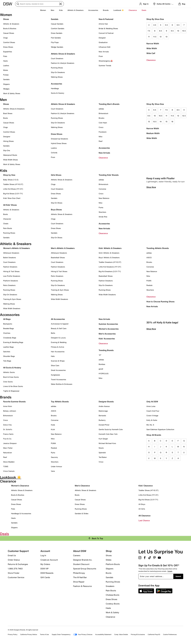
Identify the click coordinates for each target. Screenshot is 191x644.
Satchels (7, 352)
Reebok (149, 285)
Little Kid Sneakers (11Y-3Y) (110, 267)
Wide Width (152, 48)
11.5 (155, 37)
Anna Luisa (151, 406)
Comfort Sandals (58, 28)
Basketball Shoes (58, 257)
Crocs (101, 127)
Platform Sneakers (11, 281)
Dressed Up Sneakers (59, 139)
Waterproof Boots (10, 155)
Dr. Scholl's (8, 429)
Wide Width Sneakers (12, 308)
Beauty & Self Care (59, 328)
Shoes (6, 19)
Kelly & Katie (152, 420)
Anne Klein (8, 406)
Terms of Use (44, 634)
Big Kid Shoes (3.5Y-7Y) (13, 194)
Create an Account (49, 560)
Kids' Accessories (107, 339)
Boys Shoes (56, 210)
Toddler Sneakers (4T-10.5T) (110, 262)
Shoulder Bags (9, 356)
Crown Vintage (152, 416)
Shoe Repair (79, 582)
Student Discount (81, 564)
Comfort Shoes (9, 42)
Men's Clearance (82, 486)
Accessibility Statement (103, 634)
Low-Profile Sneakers (12, 276)
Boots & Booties (10, 28)
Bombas (102, 364)
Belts (53, 333)
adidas (101, 109)
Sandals (6, 79)
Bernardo (102, 416)
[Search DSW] (39, 4)
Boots (5, 118)
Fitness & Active (57, 347)
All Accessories (58, 319)
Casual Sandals (57, 24)
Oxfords (54, 153)
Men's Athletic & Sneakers (63, 248)
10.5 (184, 31)
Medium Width (153, 133)
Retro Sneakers (9, 285)
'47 (100, 355)
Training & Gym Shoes (12, 299)
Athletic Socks (9, 372)
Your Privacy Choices (83, 634)
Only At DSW (152, 402)
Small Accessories (58, 370)
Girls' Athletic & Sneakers (109, 253)
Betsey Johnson (10, 411)
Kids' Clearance (146, 486)
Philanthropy (79, 573)
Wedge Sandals (57, 47)
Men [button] (53, 10)
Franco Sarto (8, 434)
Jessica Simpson (10, 443)
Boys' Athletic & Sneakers (109, 257)
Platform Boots (113, 564)
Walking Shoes (57, 77)
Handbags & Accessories (21, 513)
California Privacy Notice (29, 634)
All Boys (142, 504)
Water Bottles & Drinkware (62, 384)
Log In (43, 555)
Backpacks (8, 324)
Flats (5, 56)
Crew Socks (8, 382)
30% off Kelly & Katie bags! (162, 372)
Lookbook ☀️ (119, 10)
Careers (77, 555)
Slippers (6, 84)
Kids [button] (61, 10)
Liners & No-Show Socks (13, 386)
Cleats (6, 223)
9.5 (172, 31)
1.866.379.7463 (15, 569)
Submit (178, 576)
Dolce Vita (7, 425)
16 (172, 122)
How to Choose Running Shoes (160, 302)
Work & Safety (112, 612)
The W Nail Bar (80, 577)
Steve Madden (9, 462)
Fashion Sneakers (10, 267)
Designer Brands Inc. (83, 560)
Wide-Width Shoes (10, 160)
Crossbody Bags (10, 338)
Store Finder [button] (14, 573)
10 (178, 31)
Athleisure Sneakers (11, 253)
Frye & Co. (7, 439)
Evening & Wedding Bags (13, 342)
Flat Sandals (56, 38)
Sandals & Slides (82, 513)
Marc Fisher (8, 448)
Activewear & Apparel (60, 324)
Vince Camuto (9, 471)
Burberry (102, 420)
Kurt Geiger (103, 439)
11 (149, 37)
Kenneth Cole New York (108, 434)
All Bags (7, 319)
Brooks (101, 118)
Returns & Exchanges (18, 564)
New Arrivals (104, 52)
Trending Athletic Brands (158, 248)
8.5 (161, 31)
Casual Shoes (9, 33)
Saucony (54, 457)
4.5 (155, 25)
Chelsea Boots (112, 595)
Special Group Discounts (85, 569)
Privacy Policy (13, 634)
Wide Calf (151, 53)
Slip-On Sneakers (58, 72)
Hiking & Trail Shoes (11, 271)
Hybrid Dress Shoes (59, 143)
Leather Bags (8, 347)
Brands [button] (106, 10)
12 (161, 37)
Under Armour (56, 466)
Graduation (103, 42)
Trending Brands (106, 350)
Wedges (6, 89)
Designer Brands (106, 402)
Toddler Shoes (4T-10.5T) (13, 184)
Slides (109, 560)
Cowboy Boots (113, 604)
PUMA (149, 281)
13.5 (155, 122)
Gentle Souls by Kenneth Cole (111, 429)
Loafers (6, 65)
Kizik (53, 429)
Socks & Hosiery (58, 93)
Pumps (6, 75)
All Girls (142, 509)
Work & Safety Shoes (12, 93)
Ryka (53, 453)
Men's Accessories (107, 334)
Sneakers (110, 586)
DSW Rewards (47, 573)
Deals (144, 10)
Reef (101, 141)
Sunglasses (55, 375)
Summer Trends (105, 65)
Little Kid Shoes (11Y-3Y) (13, 189)
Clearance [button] (133, 10)
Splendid (102, 453)
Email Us (12, 555)
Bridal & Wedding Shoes (108, 28)
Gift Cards (45, 577)
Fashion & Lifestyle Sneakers (63, 63)
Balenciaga (103, 411)
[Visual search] (61, 4)
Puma (101, 207)
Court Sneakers (57, 58)
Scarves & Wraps (58, 361)
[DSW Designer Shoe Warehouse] (8, 4)
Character (7, 219)
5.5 (166, 25)
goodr (101, 369)
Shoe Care (55, 365)
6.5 (178, 25)
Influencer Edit (105, 47)
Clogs (5, 38)
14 (161, 122)
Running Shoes (57, 68)
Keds (53, 425)
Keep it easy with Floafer (160, 228)
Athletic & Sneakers (11, 24)
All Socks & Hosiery (12, 368)
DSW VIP (44, 569)
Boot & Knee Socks (11, 377)
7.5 (149, 31)
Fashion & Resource (82, 586)
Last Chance (144, 520)
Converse (102, 189)
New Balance (104, 198)
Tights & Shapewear (11, 391)
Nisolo (101, 448)
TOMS (6, 466)
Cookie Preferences (170, 634)
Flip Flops (55, 42)
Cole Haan (103, 123)
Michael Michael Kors (107, 443)
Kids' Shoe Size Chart (12, 198)
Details (170, 571)
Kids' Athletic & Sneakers (110, 248)
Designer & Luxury (58, 338)
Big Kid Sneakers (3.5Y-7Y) (110, 271)
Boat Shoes (8, 113)
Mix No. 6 (150, 425)
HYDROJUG (104, 373)
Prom (101, 56)
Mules (6, 70)
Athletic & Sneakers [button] (75, 10)
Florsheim (103, 132)
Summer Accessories (108, 324)
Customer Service (16, 577)
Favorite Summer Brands (14, 402)
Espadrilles (8, 52)
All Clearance (144, 516)
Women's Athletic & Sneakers (16, 248)
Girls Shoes (56, 175)
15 (166, 122)
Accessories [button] (93, 10)
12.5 (184, 116)
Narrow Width (153, 43)
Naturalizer (8, 453)
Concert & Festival (106, 33)
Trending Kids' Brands (109, 175)
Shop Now (151, 236)
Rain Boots (8, 228)
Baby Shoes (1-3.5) (11, 180)
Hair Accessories (58, 352)
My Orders (45, 564)
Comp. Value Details (121, 634)
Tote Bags (7, 361)
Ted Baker (103, 457)
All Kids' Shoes (10, 205)
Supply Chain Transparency (61, 634)
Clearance (151, 60)
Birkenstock (103, 113)
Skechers (102, 212)
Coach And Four (153, 411)
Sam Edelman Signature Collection (160, 429)
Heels (5, 61)
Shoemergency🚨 (106, 61)
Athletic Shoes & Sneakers (63, 54)
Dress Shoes (8, 47)
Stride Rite (103, 217)
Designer (102, 38)
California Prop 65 (154, 634)
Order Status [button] (14, 560)
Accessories (104, 148)
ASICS (149, 257)
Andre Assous (104, 406)
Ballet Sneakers (10, 257)
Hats (53, 356)
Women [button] (43, 10)
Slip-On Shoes (57, 203)
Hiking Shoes (8, 141)
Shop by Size (9, 175)
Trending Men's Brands (109, 104)
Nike (100, 137)
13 (166, 37)
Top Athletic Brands (60, 402)
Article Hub (103, 24)
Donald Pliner (104, 425)
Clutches (7, 333)
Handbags (55, 88)
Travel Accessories (58, 379)
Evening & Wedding (59, 342)
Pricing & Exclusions (138, 634)
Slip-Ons (7, 150)
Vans (53, 471)
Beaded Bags (8, 328)
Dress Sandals (57, 33)
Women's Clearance (20, 486)
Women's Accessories (109, 329)
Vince (101, 462)
